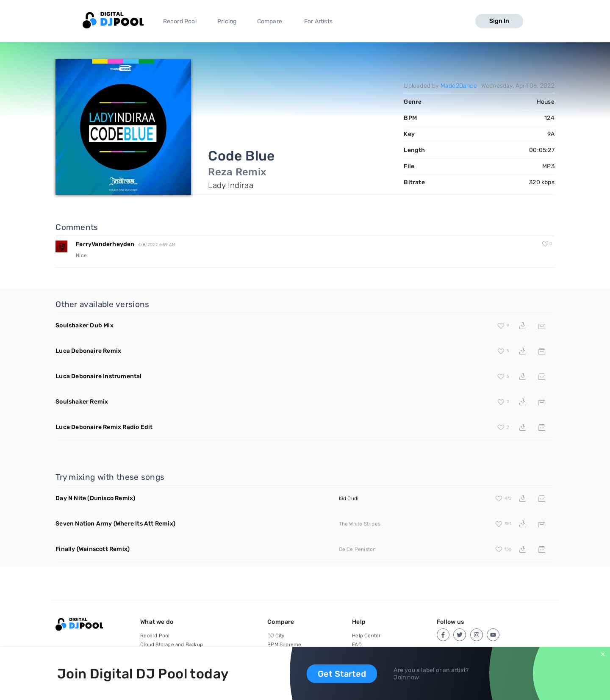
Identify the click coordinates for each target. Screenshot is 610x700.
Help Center (366, 636)
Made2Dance (459, 86)
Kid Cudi (349, 498)
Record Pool (180, 21)
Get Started (342, 674)
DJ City (276, 636)
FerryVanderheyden (105, 244)
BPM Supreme (284, 645)
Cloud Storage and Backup (172, 645)
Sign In (499, 21)
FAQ (357, 645)
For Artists (318, 21)
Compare (270, 21)
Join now (406, 677)
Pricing (227, 21)
